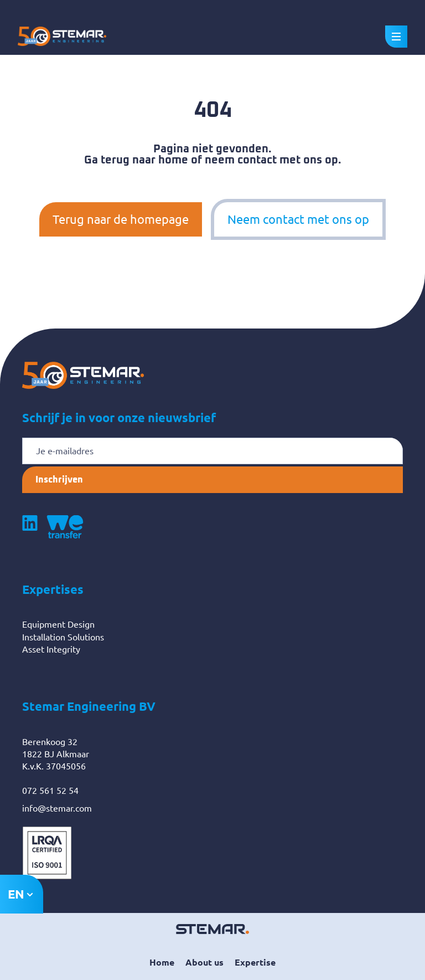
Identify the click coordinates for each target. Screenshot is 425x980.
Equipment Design (58, 624)
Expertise (255, 962)
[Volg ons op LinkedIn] (30, 527)
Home (162, 962)
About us (204, 962)
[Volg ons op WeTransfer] (65, 527)
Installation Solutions (63, 637)
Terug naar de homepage (121, 219)
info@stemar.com (57, 808)
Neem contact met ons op (298, 219)
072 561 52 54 (50, 791)
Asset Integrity (51, 649)
